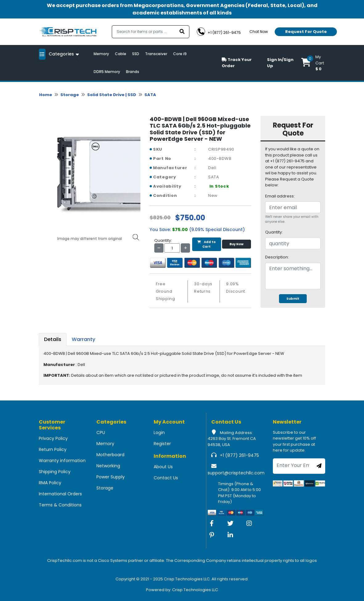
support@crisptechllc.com (236, 473)
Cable (121, 54)
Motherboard (110, 455)
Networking (108, 466)
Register (162, 444)
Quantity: (274, 232)
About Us (163, 467)
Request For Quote (306, 32)
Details (53, 339)
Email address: (280, 196)
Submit (293, 299)
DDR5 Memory (107, 72)
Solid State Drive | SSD (112, 95)
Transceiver (156, 54)
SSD (136, 54)
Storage (70, 95)
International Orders (60, 494)
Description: (277, 257)
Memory (101, 54)
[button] (313, 63)
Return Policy (53, 449)
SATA (150, 95)
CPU (101, 432)
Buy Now (237, 244)
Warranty (83, 339)
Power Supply (111, 477)
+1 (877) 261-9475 (239, 455)
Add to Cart (206, 244)
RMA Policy (50, 483)
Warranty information (62, 461)
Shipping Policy (55, 472)
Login (159, 432)
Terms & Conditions (60, 505)
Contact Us (166, 478)
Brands (133, 72)
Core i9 (180, 54)
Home (46, 95)
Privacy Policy (53, 438)
